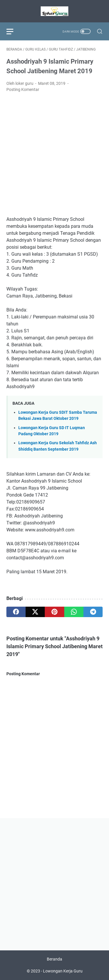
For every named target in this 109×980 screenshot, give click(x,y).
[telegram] (93, 612)
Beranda (54, 959)
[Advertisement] (54, 154)
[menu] (13, 31)
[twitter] (35, 612)
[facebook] (16, 612)
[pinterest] (54, 612)
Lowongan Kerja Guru (63, 971)
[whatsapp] (74, 612)
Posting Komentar (23, 89)
